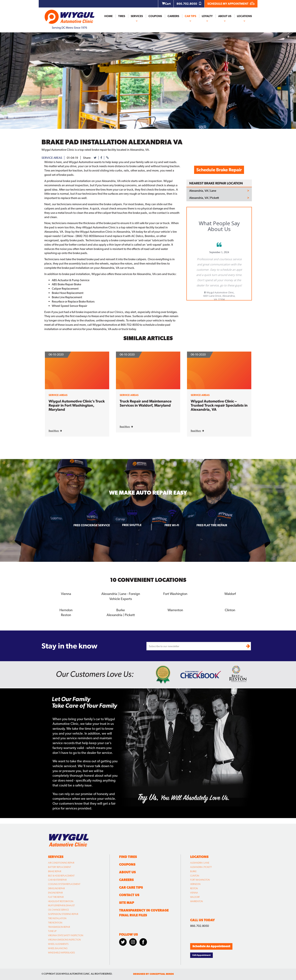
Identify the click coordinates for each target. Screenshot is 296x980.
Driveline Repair (56, 888)
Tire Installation (57, 918)
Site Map (127, 902)
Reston (66, 615)
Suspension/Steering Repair (63, 914)
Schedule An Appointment (211, 946)
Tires (122, 16)
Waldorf (230, 594)
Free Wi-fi (172, 525)
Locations (244, 16)
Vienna (66, 594)
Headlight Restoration (61, 901)
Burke (121, 610)
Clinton (230, 610)
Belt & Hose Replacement (61, 875)
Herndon (66, 610)
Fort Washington (175, 594)
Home (108, 16)
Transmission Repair (59, 927)
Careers (173, 16)
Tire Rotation (55, 923)
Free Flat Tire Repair (212, 525)
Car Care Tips (131, 887)
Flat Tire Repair (56, 897)
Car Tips (190, 16)
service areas (52, 158)
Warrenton (175, 610)
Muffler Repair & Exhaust (61, 905)
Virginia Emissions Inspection (64, 940)
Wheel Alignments (58, 944)
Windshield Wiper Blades (61, 952)
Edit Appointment (201, 955)
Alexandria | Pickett (121, 615)
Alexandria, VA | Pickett (204, 198)
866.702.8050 (189, 4)
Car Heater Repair (57, 880)
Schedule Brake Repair (219, 170)
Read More (55, 431)
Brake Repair (55, 871)
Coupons (155, 16)
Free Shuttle (132, 525)
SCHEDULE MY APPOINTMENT (231, 4)
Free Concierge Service (92, 525)
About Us (225, 16)
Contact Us (129, 895)
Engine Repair (55, 893)
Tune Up (52, 931)
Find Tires (128, 857)
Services (137, 16)
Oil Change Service (58, 910)
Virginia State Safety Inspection (66, 935)
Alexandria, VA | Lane (203, 191)
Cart (166, 4)
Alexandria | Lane (200, 863)
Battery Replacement (60, 867)
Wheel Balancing (58, 948)
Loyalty (207, 16)
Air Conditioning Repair (61, 863)
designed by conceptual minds (153, 974)
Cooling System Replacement (64, 884)
